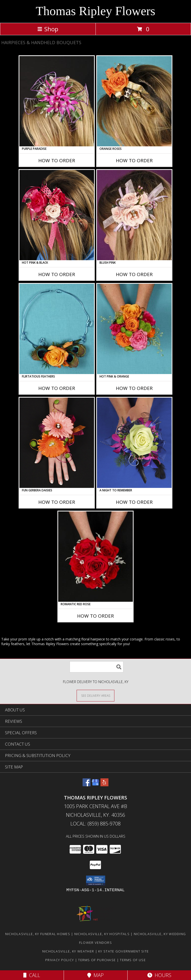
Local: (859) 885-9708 (95, 824)
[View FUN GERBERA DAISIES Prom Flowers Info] (57, 443)
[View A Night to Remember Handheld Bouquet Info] (134, 443)
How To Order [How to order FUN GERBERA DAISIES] (57, 502)
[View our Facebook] (87, 785)
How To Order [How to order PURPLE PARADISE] (57, 160)
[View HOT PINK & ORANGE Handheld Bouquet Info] (134, 329)
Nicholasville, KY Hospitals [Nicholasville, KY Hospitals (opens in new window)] (102, 934)
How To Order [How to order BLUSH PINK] (134, 274)
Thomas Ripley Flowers (96, 11)
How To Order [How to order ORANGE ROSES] (134, 160)
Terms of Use (133, 960)
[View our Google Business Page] (95, 785)
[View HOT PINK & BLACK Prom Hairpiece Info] (57, 215)
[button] (96, 881)
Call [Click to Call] (32, 975)
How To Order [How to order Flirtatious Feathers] (57, 388)
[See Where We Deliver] (95, 695)
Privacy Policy (60, 960)
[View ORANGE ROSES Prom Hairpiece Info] (134, 101)
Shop (48, 29)
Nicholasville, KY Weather (68, 951)
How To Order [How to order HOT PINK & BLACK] (57, 274)
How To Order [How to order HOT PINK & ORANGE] (134, 388)
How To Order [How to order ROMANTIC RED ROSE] (95, 616)
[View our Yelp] (104, 785)
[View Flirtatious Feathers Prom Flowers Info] (57, 329)
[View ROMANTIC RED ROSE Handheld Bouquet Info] (95, 557)
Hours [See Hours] (159, 975)
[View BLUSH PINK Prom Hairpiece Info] (134, 215)
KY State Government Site (123, 951)
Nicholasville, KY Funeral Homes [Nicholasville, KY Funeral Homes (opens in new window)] (38, 934)
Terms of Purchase (97, 960)
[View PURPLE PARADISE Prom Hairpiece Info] (57, 101)
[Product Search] (96, 667)
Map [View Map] (95, 975)
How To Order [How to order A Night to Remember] (134, 502)
